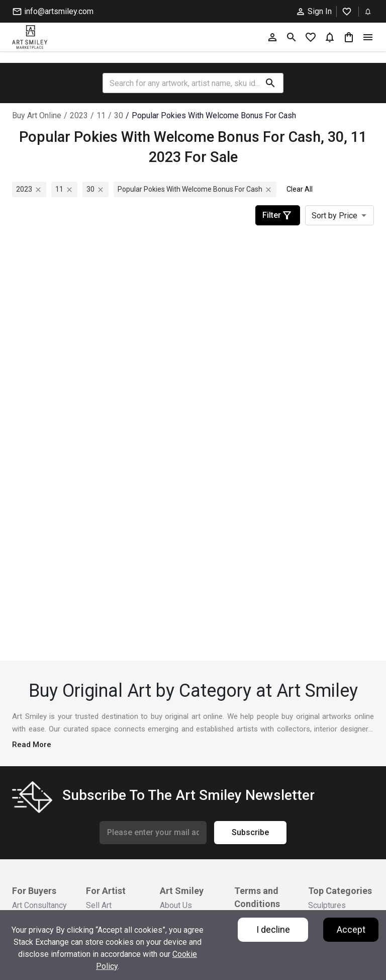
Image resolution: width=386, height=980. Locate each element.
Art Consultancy (39, 905)
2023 (79, 115)
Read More (32, 745)
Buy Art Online (37, 115)
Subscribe (250, 833)
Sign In (314, 12)
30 (119, 115)
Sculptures (327, 905)
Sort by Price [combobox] (334, 216)
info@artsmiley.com (53, 12)
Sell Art (99, 905)
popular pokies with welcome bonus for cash (214, 115)
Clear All (300, 189)
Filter (278, 215)
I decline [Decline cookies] (273, 929)
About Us (176, 905)
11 (101, 115)
